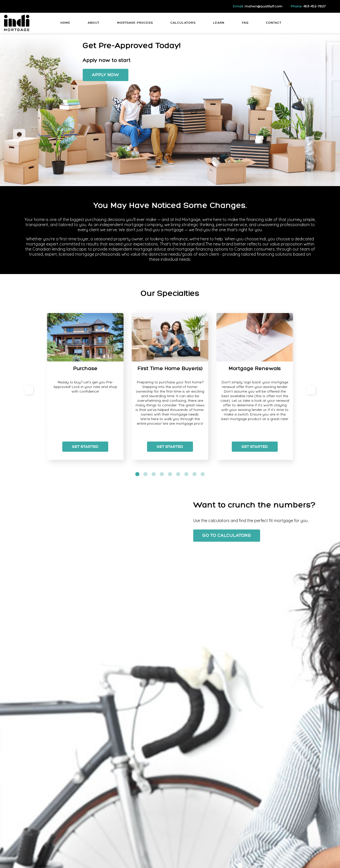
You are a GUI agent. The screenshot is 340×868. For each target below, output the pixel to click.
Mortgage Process (135, 23)
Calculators (183, 23)
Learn (219, 23)
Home (65, 23)
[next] (311, 390)
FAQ (245, 23)
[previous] (29, 390)
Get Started (85, 447)
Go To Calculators (227, 536)
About (94, 23)
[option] (85, 386)
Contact (274, 23)
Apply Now (106, 75)
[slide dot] (137, 474)
